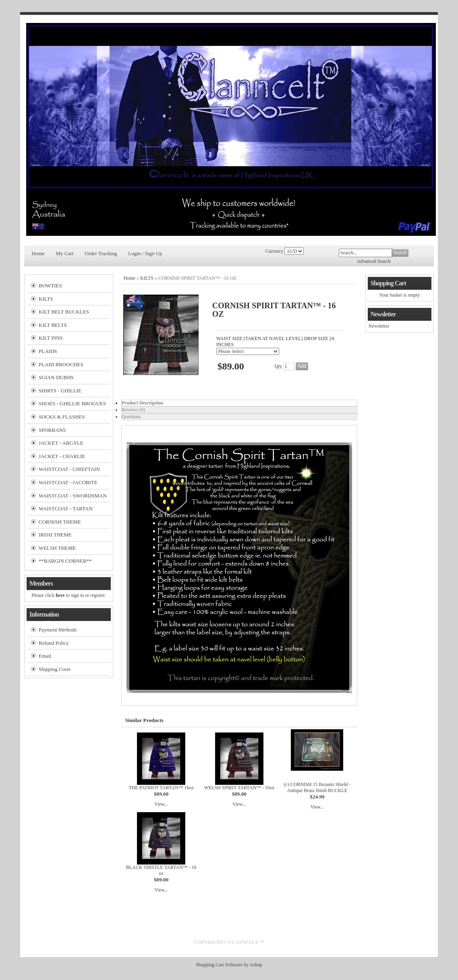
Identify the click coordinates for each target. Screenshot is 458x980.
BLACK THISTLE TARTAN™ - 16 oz (161, 870)
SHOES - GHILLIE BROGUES (72, 403)
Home (38, 253)
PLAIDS (48, 351)
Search (400, 253)
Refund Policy (54, 643)
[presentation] (239, 403)
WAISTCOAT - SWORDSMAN (73, 496)
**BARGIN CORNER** (65, 561)
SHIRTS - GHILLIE (60, 391)
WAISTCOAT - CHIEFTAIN (69, 469)
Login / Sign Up (145, 253)
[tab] (239, 403)
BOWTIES (50, 286)
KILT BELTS (53, 325)
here (60, 595)
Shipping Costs (55, 669)
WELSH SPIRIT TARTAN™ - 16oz (239, 788)
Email (45, 656)
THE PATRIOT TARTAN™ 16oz (161, 788)
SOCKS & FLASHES (62, 417)
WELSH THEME (57, 548)
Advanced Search (374, 261)
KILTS (46, 299)
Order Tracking (101, 253)
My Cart (65, 253)
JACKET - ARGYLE (61, 443)
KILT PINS (51, 338)
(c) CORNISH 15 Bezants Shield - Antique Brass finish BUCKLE (317, 787)
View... (161, 804)
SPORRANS (52, 430)
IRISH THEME (55, 535)
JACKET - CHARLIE (62, 456)
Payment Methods (58, 630)
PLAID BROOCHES (61, 364)
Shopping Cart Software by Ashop (229, 965)
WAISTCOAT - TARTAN (66, 509)
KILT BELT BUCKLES (64, 312)
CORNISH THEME (60, 522)
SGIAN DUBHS (56, 377)
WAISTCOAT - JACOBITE (68, 482)
